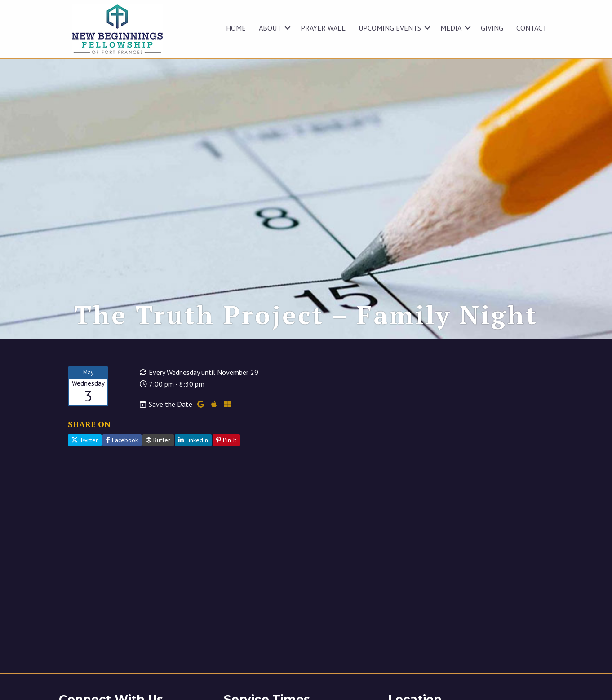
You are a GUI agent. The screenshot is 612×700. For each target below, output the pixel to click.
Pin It (226, 440)
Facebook (122, 440)
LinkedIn (193, 440)
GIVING (492, 28)
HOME (236, 28)
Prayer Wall (323, 28)
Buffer (158, 440)
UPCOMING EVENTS (390, 28)
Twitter (85, 440)
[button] (288, 28)
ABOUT (270, 28)
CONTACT (532, 28)
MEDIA (451, 28)
